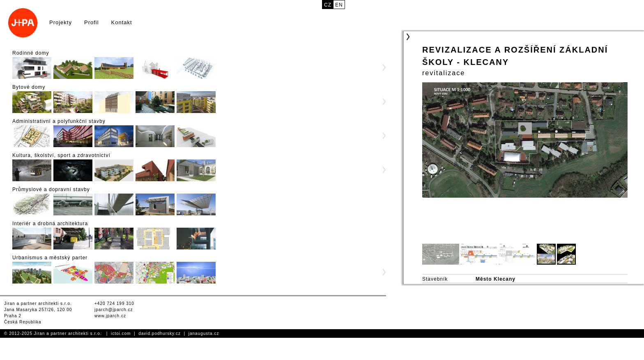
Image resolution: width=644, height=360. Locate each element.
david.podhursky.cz (160, 333)
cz (328, 5)
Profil (92, 22)
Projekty (61, 22)
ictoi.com (121, 333)
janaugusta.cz (204, 333)
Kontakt (122, 22)
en (339, 5)
